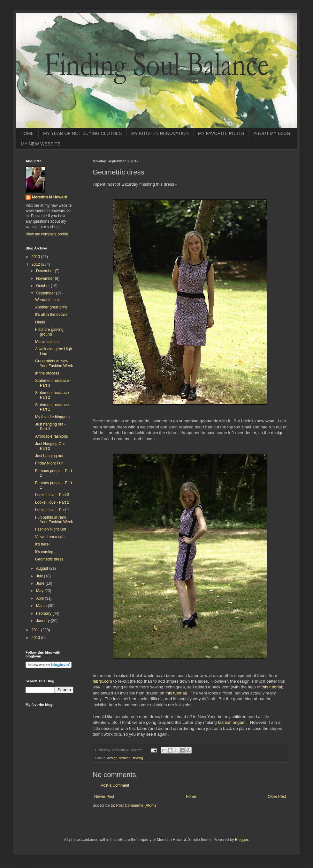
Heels (40, 322)
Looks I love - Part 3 (52, 495)
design (112, 758)
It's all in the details (51, 315)
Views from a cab (50, 537)
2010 (36, 638)
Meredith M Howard (50, 197)
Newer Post (104, 797)
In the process (47, 373)
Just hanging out (49, 456)
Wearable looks (48, 300)
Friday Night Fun (49, 463)
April (40, 598)
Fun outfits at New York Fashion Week (54, 520)
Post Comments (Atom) (136, 805)
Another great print (51, 307)
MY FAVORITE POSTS (221, 133)
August (43, 568)
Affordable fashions (52, 436)
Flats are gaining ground (49, 332)
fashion (125, 758)
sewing (138, 758)
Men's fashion (47, 342)
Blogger (242, 840)
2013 (36, 257)
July (40, 576)
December (46, 271)
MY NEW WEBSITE (41, 144)
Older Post (277, 797)
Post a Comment (115, 785)
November (46, 278)
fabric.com (102, 681)
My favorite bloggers (52, 417)
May (40, 591)
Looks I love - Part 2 (52, 502)
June (41, 583)
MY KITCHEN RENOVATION (160, 133)
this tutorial (272, 687)
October (43, 286)
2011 (36, 630)
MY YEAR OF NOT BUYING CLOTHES (83, 133)
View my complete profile (47, 234)
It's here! (42, 544)
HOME (27, 133)
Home (191, 797)
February (44, 613)
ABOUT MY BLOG (272, 133)
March (42, 606)
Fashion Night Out (51, 529)
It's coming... (46, 552)
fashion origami (232, 722)
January (43, 621)
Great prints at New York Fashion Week (54, 363)
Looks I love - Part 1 (52, 510)
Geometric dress (49, 559)
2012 (36, 264)
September (46, 293)
